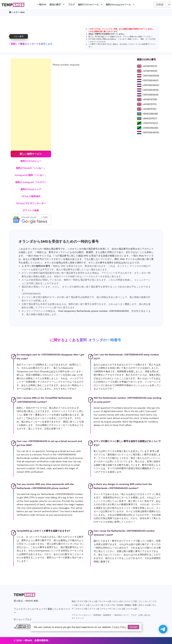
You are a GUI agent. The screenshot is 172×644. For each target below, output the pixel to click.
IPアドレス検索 (31, 210)
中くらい (18, 619)
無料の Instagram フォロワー (31, 182)
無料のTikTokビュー (31, 161)
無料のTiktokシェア (31, 189)
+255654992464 (150, 128)
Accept (133, 627)
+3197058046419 (150, 90)
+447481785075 (150, 66)
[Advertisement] (31, 104)
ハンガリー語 (97, 605)
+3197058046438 (151, 76)
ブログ (71, 5)
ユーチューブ (39, 609)
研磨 (135, 605)
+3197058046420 (151, 85)
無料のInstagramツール (120, 5)
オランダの (118, 601)
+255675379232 (150, 123)
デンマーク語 (105, 601)
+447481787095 (150, 99)
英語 (74, 601)
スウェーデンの (108, 609)
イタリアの (110, 605)
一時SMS (42, 5)
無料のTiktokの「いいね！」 (31, 168)
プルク (28, 619)
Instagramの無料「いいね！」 (31, 175)
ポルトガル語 (145, 605)
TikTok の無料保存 (31, 196)
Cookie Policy (119, 627)
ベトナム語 (132, 609)
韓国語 (128, 605)
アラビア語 (82, 601)
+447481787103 (149, 104)
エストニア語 (131, 601)
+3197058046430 (151, 132)
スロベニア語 (81, 609)
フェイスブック (22, 609)
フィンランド (145, 601)
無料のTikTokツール (90, 5)
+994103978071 (150, 119)
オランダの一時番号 (105, 340)
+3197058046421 (150, 80)
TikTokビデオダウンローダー (31, 203)
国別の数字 (57, 5)
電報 (142, 39)
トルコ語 (121, 609)
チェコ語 (93, 601)
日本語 (120, 605)
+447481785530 (150, 71)
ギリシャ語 (84, 605)
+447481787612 (149, 109)
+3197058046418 (150, 95)
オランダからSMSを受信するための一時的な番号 (59, 242)
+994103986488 (150, 114)
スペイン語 (94, 609)
